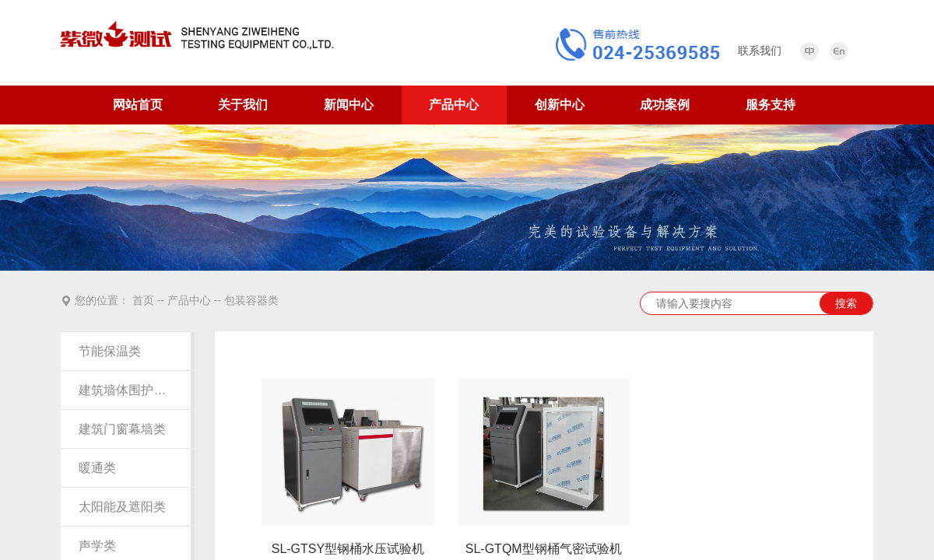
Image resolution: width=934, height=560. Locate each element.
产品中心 (454, 105)
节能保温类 (110, 351)
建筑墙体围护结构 (125, 390)
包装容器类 (251, 300)
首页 (143, 300)
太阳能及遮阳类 (122, 507)
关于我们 (243, 105)
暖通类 (97, 468)
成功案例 (665, 105)
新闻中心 (349, 105)
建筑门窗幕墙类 (122, 429)
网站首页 (138, 105)
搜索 (846, 303)
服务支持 (771, 105)
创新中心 (560, 105)
